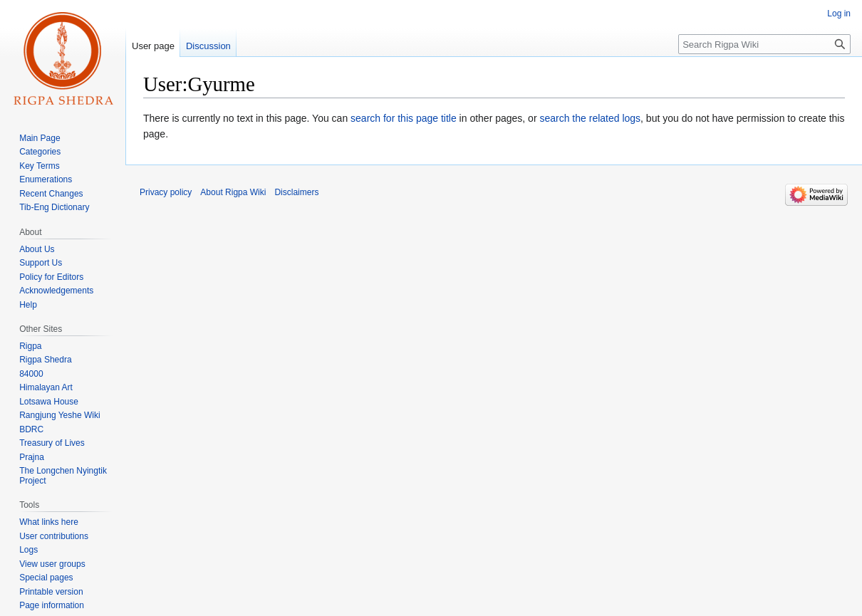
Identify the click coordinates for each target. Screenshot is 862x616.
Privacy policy (166, 192)
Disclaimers (296, 192)
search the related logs (590, 118)
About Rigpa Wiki (233, 192)
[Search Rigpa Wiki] (764, 44)
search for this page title (404, 118)
